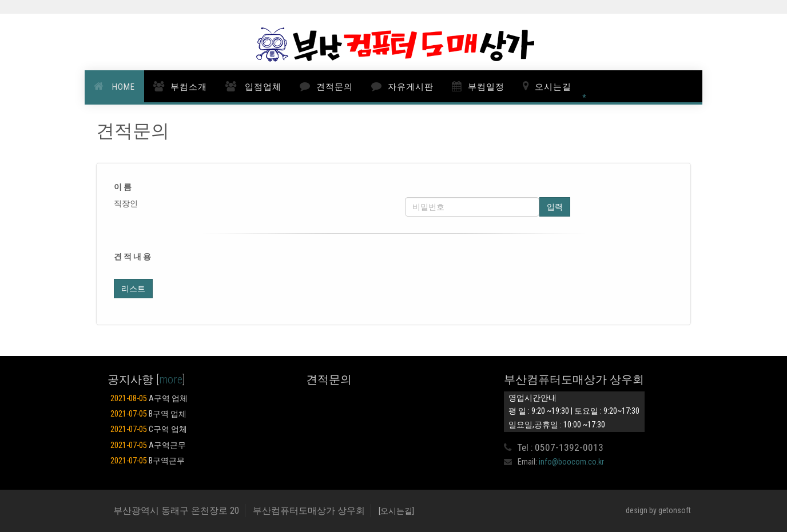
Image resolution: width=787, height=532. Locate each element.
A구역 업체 (149, 399)
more (171, 379)
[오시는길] (396, 511)
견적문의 (335, 87)
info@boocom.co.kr (571, 462)
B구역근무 (148, 461)
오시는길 (553, 87)
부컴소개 (189, 87)
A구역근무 (148, 445)
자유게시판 (411, 87)
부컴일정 (486, 87)
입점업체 (262, 87)
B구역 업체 (148, 414)
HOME (122, 87)
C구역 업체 (149, 429)
